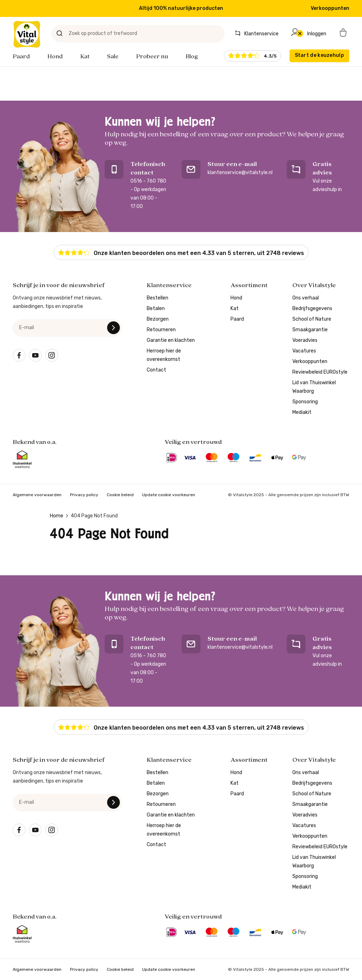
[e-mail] (67, 328)
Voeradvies (305, 340)
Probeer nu (152, 57)
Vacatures (304, 351)
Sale (113, 57)
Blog (192, 57)
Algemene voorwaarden (37, 495)
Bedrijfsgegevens (312, 308)
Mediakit (302, 412)
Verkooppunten (330, 8)
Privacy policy (84, 495)
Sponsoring (305, 402)
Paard (21, 57)
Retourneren (161, 330)
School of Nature (312, 319)
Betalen (156, 308)
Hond (55, 57)
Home (57, 516)
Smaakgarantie (310, 330)
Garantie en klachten (171, 340)
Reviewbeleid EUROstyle (320, 372)
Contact (156, 370)
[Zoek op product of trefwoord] (138, 34)
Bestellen (157, 298)
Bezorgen (158, 319)
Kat (85, 57)
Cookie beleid (120, 495)
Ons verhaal (306, 298)
